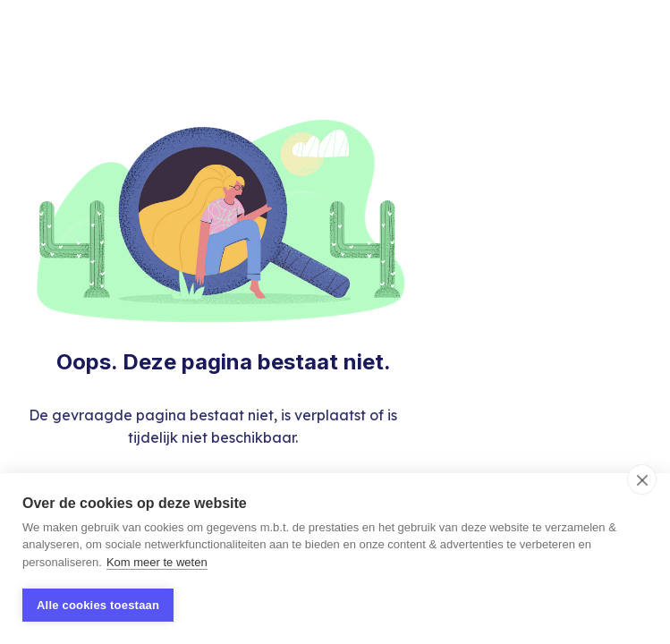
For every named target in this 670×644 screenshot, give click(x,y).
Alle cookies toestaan (98, 605)
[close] (642, 479)
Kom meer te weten (157, 562)
